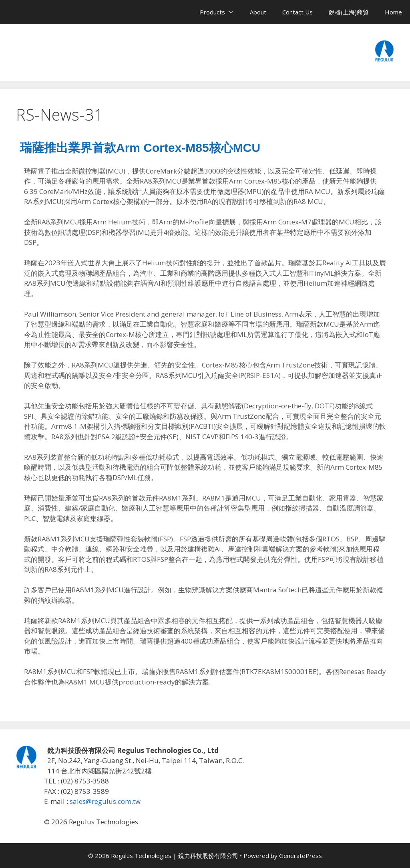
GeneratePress (300, 856)
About (258, 12)
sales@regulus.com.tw (105, 801)
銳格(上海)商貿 (349, 12)
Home (393, 12)
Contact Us (297, 12)
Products (221, 12)
